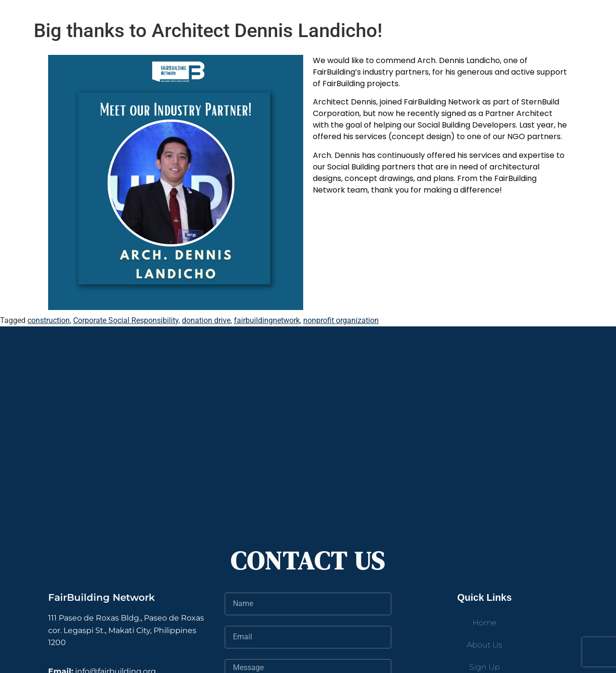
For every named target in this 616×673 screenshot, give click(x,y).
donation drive (206, 320)
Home (484, 623)
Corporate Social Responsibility (126, 320)
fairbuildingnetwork (267, 320)
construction (49, 320)
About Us (484, 645)
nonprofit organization (341, 320)
